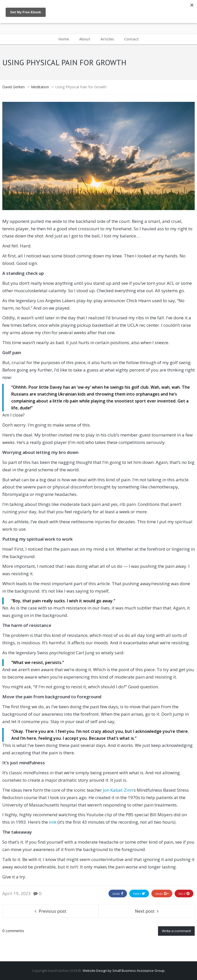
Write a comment (176, 931)
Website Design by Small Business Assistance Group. (124, 971)
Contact (131, 39)
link (53, 822)
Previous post (52, 911)
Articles (107, 39)
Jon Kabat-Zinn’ (118, 790)
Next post (145, 911)
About (85, 39)
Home (64, 39)
